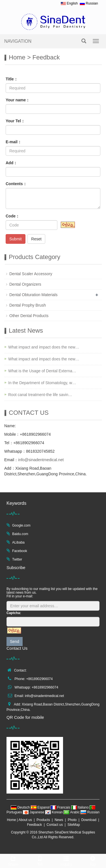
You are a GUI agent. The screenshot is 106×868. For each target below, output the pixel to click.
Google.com (21, 525)
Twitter (17, 559)
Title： (12, 79)
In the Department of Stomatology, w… (42, 383)
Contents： (16, 184)
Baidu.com (20, 534)
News (59, 820)
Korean (54, 812)
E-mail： (14, 142)
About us (25, 820)
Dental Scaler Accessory (31, 274)
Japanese (34, 812)
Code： (13, 216)
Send (15, 642)
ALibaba (18, 542)
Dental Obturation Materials (33, 295)
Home (17, 57)
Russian (90, 812)
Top (93, 860)
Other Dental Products (29, 316)
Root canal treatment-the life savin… (40, 395)
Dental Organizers (25, 284)
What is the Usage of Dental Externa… (42, 371)
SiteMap (74, 825)
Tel (40, 860)
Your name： (18, 100)
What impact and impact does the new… (44, 347)
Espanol (41, 807)
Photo (72, 820)
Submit (16, 239)
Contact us (55, 825)
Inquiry (66, 860)
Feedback (35, 825)
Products (43, 820)
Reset (36, 239)
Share (13, 860)
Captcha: (14, 613)
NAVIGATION (18, 41)
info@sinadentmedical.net (41, 460)
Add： (11, 163)
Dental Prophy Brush (28, 305)
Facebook (20, 551)
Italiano (80, 807)
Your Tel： (15, 121)
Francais (61, 807)
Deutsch (21, 807)
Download (89, 820)
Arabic (72, 812)
